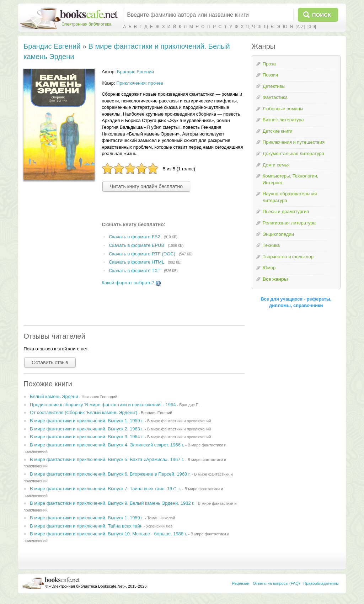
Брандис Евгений (52, 46)
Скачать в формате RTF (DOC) (142, 254)
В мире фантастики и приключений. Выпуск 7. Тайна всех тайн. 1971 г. (105, 489)
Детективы (274, 86)
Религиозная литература (289, 223)
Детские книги (278, 131)
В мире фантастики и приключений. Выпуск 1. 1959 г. (87, 421)
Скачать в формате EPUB (136, 245)
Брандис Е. (189, 405)
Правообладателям (321, 583)
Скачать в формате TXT (135, 271)
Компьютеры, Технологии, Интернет (290, 179)
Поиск (322, 15)
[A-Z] (300, 27)
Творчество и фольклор (288, 257)
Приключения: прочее (140, 83)
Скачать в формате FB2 (134, 237)
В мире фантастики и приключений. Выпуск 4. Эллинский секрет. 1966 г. (107, 445)
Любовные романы (283, 109)
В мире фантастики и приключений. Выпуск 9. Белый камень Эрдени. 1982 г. (112, 503)
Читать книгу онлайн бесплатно (146, 186)
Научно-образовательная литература (290, 197)
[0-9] (312, 27)
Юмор (269, 268)
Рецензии (241, 583)
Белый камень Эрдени (54, 396)
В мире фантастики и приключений (179, 421)
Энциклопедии (278, 234)
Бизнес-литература (283, 120)
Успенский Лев (159, 526)
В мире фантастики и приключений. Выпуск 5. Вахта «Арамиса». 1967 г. (107, 459)
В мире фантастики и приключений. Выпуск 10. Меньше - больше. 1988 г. (108, 534)
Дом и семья (276, 165)
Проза (269, 64)
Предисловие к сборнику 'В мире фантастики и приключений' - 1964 (103, 405)
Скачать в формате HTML (136, 262)
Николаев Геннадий (99, 397)
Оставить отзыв (50, 362)
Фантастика (275, 97)
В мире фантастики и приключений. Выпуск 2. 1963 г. (87, 429)
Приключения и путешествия (294, 142)
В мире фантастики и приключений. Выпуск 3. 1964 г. (87, 437)
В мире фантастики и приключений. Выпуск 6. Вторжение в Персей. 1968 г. (110, 474)
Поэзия (270, 75)
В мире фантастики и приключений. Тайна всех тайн (86, 526)
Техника (271, 245)
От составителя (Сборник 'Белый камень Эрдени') (84, 412)
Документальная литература (293, 153)
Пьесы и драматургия (286, 211)
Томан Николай (161, 518)
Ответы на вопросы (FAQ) (276, 583)
